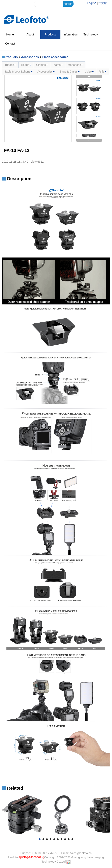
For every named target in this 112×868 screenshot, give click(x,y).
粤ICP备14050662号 (31, 857)
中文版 (103, 3)
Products (50, 34)
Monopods (75, 65)
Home (10, 34)
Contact (10, 44)
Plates (58, 65)
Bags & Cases (70, 72)
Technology (91, 34)
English (92, 3)
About (30, 34)
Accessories (30, 57)
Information (71, 34)
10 (72, 839)
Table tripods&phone (19, 72)
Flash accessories (55, 57)
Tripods (10, 65)
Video (89, 72)
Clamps (42, 65)
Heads (26, 65)
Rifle (103, 72)
